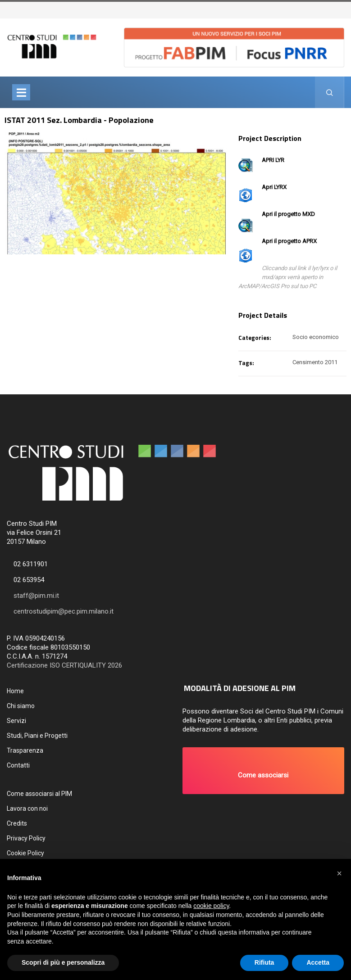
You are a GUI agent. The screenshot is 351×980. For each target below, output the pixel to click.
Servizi (16, 721)
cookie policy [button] (211, 906)
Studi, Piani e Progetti (37, 736)
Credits (17, 823)
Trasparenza (25, 750)
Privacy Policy (26, 838)
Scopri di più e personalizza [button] (63, 962)
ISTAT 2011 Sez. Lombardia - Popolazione (79, 120)
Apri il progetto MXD (288, 214)
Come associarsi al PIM (39, 794)
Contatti (18, 765)
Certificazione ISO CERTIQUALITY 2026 (64, 665)
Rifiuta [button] (264, 962)
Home (15, 691)
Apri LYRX (274, 187)
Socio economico (316, 337)
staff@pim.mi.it (36, 596)
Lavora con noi (27, 808)
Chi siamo (21, 706)
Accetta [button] (318, 962)
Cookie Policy (25, 853)
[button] (264, 771)
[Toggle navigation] (21, 92)
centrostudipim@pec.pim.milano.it (64, 611)
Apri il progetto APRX (289, 241)
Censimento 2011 (315, 362)
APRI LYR (273, 160)
